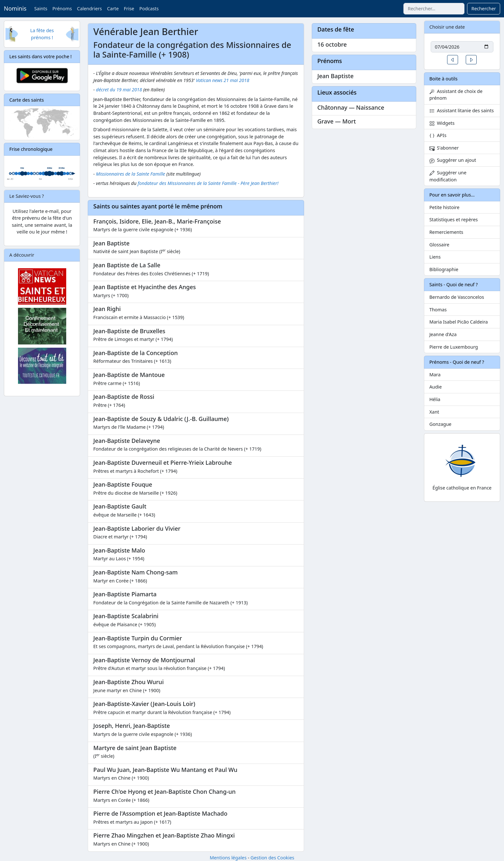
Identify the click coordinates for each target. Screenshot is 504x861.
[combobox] (434, 9)
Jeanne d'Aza (443, 334)
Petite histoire (445, 207)
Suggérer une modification (448, 176)
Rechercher (484, 9)
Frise (129, 9)
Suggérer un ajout (453, 160)
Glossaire (439, 245)
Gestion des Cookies (272, 858)
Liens (435, 257)
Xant (434, 412)
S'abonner (444, 148)
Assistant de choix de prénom (456, 95)
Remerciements (446, 232)
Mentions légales (228, 858)
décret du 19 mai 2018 (119, 90)
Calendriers (90, 9)
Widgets (442, 123)
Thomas (438, 310)
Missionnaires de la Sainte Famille (131, 174)
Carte (113, 9)
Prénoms (62, 9)
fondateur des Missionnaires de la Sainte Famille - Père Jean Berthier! (208, 183)
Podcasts (149, 9)
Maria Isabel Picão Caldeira (459, 322)
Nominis (15, 8)
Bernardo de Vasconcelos (457, 297)
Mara (435, 375)
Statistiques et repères (454, 220)
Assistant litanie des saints (462, 110)
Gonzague (441, 424)
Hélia (435, 399)
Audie (436, 387)
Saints (41, 9)
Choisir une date (447, 27)
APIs (438, 135)
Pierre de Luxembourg (454, 347)
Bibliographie (444, 269)
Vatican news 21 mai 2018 (222, 80)
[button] (453, 60)
